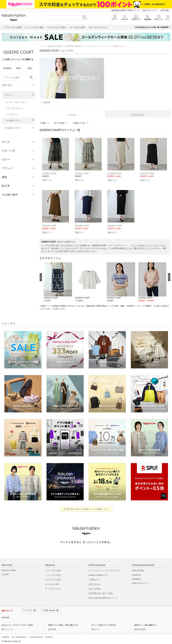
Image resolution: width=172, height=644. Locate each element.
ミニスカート (12, 114)
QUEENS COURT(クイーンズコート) (82, 46)
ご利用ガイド (95, 580)
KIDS (30, 68)
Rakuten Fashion (56, 46)
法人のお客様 (95, 589)
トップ (43, 46)
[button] (58, 282)
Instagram (137, 579)
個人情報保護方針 (19, 637)
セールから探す (52, 584)
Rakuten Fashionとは (98, 575)
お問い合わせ (95, 584)
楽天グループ (149, 10)
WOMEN (7, 68)
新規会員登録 (138, 571)
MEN (19, 68)
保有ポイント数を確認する (145, 625)
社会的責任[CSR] (36, 637)
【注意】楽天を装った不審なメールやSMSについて (86, 509)
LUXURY (5, 574)
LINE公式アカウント (141, 583)
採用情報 (49, 637)
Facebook (136, 575)
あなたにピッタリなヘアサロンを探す (17, 625)
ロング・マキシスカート (17, 102)
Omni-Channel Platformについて (103, 598)
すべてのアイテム (53, 589)
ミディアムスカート (15, 108)
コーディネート (138, 114)
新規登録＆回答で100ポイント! (125, 10)
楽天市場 (165, 10)
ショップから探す (53, 575)
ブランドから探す (53, 571)
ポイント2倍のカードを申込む (104, 625)
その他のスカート (14, 120)
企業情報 (5, 637)
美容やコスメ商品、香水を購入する (63, 625)
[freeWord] (19, 77)
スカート (9, 95)
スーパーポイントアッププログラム (105, 571)
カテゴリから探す (53, 580)
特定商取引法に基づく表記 (101, 593)
